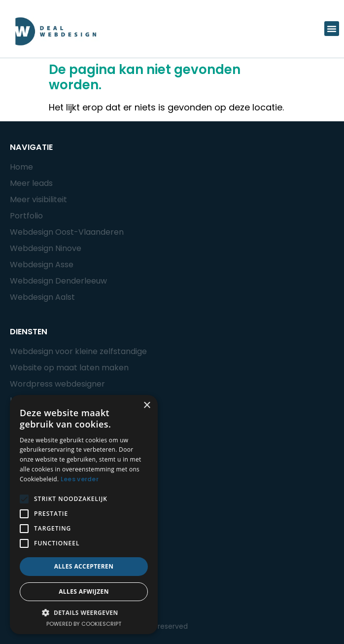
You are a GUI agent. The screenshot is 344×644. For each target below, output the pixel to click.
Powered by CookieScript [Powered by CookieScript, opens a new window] (84, 624)
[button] (332, 29)
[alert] (84, 515)
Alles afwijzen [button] (84, 591)
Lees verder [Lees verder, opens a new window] (80, 479)
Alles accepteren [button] (84, 566)
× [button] (147, 406)
